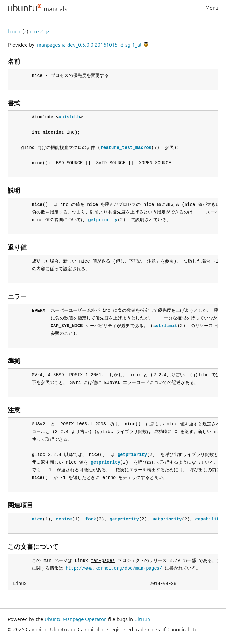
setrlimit (165, 326)
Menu (212, 8)
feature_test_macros (126, 148)
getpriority (103, 220)
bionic (14, 31)
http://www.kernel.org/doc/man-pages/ (114, 568)
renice (64, 519)
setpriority (167, 519)
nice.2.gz (40, 31)
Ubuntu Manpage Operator (75, 619)
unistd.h (69, 117)
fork (91, 519)
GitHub (142, 619)
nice (37, 519)
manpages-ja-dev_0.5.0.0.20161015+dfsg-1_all (90, 45)
